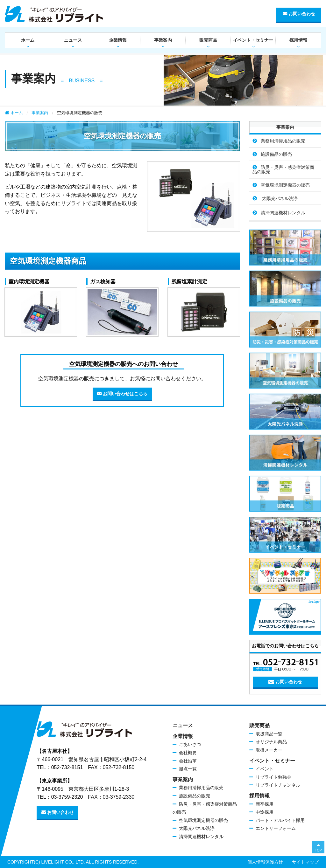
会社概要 (188, 753)
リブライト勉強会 (273, 777)
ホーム (28, 40)
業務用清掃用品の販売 (283, 141)
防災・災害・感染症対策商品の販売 (283, 169)
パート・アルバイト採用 (280, 820)
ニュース (73, 40)
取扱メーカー (269, 750)
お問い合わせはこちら (122, 394)
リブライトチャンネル (278, 785)
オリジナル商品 (271, 742)
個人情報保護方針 (265, 862)
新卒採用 (265, 804)
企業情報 (118, 40)
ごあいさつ (190, 744)
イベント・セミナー (253, 40)
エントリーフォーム (276, 828)
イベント (265, 769)
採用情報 (298, 40)
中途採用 (265, 812)
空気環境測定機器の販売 (285, 185)
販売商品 (208, 40)
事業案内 (163, 40)
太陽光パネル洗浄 (279, 198)
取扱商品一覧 (269, 734)
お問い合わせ (299, 14)
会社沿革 (188, 761)
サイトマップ (305, 862)
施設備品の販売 (276, 154)
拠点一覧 (188, 769)
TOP (318, 850)
